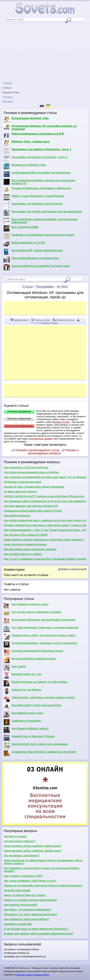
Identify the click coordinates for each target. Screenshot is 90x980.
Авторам (8, 97)
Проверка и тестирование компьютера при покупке (39, 236)
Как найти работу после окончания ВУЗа (33, 707)
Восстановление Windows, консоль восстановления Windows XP (39, 182)
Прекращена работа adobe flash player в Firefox (33, 511)
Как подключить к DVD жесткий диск (26, 467)
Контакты (8, 102)
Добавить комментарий (72, 569)
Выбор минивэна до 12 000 (24, 244)
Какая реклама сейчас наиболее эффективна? (33, 846)
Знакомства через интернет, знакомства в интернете (40, 753)
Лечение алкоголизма (17, 890)
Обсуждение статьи (65, 320)
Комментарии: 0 (22, 320)
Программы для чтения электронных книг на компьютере (43, 213)
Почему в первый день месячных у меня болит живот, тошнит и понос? (45, 525)
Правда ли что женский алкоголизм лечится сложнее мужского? (43, 885)
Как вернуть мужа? (15, 836)
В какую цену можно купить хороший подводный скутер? (39, 934)
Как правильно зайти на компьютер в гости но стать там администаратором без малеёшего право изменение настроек (45, 501)
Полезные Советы (49, 323)
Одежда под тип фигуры (22, 691)
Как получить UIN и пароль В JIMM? (26, 535)
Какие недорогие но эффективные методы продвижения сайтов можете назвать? (43, 862)
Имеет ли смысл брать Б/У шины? (25, 895)
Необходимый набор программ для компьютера (37, 174)
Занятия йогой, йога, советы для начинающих (36, 745)
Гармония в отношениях (22, 722)
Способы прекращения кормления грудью (33, 652)
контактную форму (41, 439)
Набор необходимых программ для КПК (34, 135)
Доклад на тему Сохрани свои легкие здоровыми (34, 487)
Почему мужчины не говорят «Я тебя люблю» (36, 683)
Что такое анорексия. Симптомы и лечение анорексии (41, 629)
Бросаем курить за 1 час (23, 676)
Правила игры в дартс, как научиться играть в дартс (40, 637)
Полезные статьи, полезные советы (32, 975)
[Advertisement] (45, 51)
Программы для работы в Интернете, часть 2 (35, 159)
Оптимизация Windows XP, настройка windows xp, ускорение (40, 127)
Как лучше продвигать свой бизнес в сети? (30, 881)
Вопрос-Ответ (61, 422)
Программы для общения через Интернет (33, 205)
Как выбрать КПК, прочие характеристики (33, 252)
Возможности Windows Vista (25, 166)
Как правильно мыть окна (23, 714)
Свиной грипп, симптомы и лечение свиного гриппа (39, 699)
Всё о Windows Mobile (21, 228)
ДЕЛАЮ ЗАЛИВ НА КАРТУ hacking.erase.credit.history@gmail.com (44, 496)
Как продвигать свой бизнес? (22, 856)
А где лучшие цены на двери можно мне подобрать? (36, 929)
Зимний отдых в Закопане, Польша (29, 738)
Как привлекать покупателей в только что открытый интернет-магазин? (42, 870)
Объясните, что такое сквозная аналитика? (30, 914)
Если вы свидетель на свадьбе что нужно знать (37, 267)
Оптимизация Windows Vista (26, 120)
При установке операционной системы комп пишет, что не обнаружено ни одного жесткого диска (45, 477)
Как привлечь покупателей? (21, 905)
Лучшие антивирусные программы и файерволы (37, 190)
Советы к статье (43, 320)
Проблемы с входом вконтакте (22, 482)
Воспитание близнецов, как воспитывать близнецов (39, 621)
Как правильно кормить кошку (26, 606)
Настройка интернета (17, 516)
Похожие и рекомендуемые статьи (37, 450)
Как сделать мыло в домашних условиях (33, 613)
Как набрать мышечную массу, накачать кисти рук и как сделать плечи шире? (45, 520)
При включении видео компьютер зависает (30, 549)
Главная (7, 83)
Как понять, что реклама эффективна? (28, 910)
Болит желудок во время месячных (25, 544)
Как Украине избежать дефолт (26, 730)
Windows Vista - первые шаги (27, 143)
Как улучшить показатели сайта (23, 876)
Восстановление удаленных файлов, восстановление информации (41, 221)
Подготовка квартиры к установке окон (31, 260)
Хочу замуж (15, 668)
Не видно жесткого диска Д (20, 491)
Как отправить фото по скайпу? (23, 554)
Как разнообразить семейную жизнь (30, 660)
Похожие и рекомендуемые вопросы (53, 452)
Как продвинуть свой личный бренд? (26, 919)
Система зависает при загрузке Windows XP (31, 506)
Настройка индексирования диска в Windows (31, 472)
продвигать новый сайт (18, 924)
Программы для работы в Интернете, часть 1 (37, 151)
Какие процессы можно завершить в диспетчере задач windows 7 (44, 540)
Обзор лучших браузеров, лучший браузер (34, 197)
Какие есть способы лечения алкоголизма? (30, 900)
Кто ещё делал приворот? (20, 841)
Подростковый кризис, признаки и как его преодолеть (40, 644)
